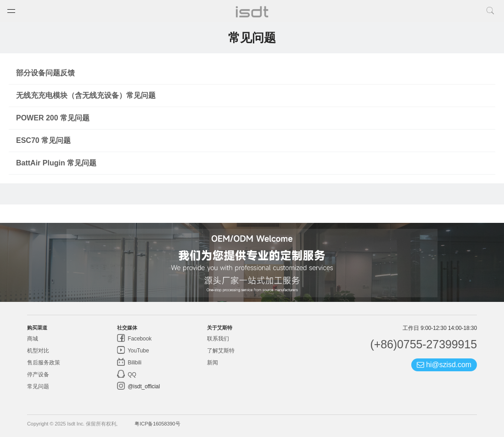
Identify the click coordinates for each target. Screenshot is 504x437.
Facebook (139, 339)
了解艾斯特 (221, 351)
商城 (33, 339)
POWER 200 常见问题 (53, 118)
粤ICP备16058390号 (157, 424)
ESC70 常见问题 (43, 140)
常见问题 (38, 386)
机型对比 (38, 351)
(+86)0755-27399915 (423, 344)
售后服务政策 (43, 363)
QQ (131, 375)
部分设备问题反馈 (45, 73)
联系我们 (218, 339)
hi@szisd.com (444, 365)
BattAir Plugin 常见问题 (56, 163)
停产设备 (38, 375)
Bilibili (134, 363)
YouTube (138, 351)
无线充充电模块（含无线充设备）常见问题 (86, 95)
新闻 (213, 363)
